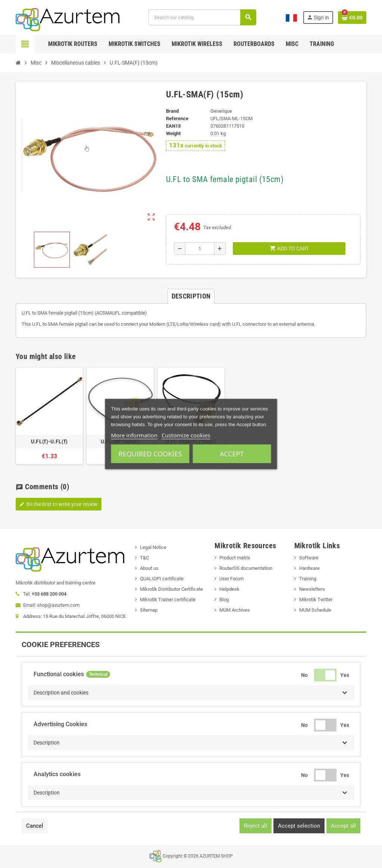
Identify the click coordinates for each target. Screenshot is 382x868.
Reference (177, 118)
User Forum (231, 579)
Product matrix (235, 558)
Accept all (343, 826)
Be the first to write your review (59, 504)
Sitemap (149, 610)
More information (134, 435)
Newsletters (312, 589)
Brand (172, 111)
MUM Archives (235, 610)
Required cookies (150, 454)
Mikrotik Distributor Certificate (171, 589)
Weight (173, 133)
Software (309, 558)
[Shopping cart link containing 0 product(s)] (352, 18)
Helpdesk (229, 589)
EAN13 (173, 126)
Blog (224, 600)
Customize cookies (186, 435)
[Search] (202, 17)
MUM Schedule (315, 610)
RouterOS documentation (246, 568)
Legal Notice (153, 547)
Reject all (256, 826)
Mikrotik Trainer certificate (168, 600)
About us (149, 568)
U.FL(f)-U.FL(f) (49, 441)
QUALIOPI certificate (162, 579)
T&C (144, 558)
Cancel (35, 826)
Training (308, 579)
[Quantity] (200, 249)
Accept (232, 454)
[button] (191, 693)
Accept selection (299, 826)
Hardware (309, 568)
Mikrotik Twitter (316, 600)
